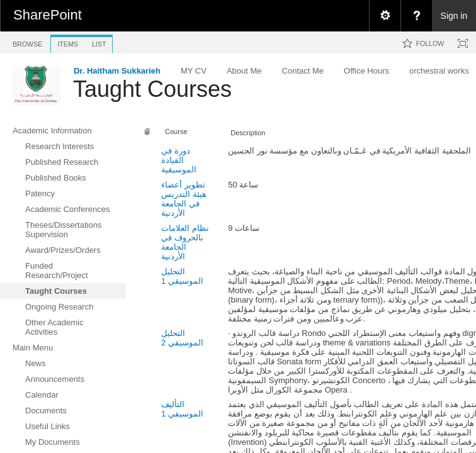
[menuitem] (385, 16)
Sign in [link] (454, 16)
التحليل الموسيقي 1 (182, 276)
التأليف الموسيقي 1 (182, 409)
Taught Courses (152, 89)
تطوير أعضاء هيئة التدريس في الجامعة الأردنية (184, 199)
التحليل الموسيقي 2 (182, 338)
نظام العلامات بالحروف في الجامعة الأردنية (185, 242)
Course (176, 131)
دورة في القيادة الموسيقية (179, 160)
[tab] (27, 42)
